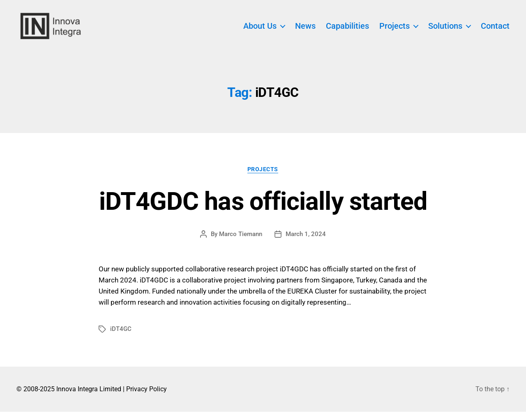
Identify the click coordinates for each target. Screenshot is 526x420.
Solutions (445, 30)
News (305, 30)
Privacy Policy (146, 397)
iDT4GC (121, 337)
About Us (260, 30)
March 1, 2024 (306, 243)
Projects (394, 30)
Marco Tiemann (241, 243)
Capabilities (347, 30)
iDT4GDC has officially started (263, 210)
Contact (495, 30)
